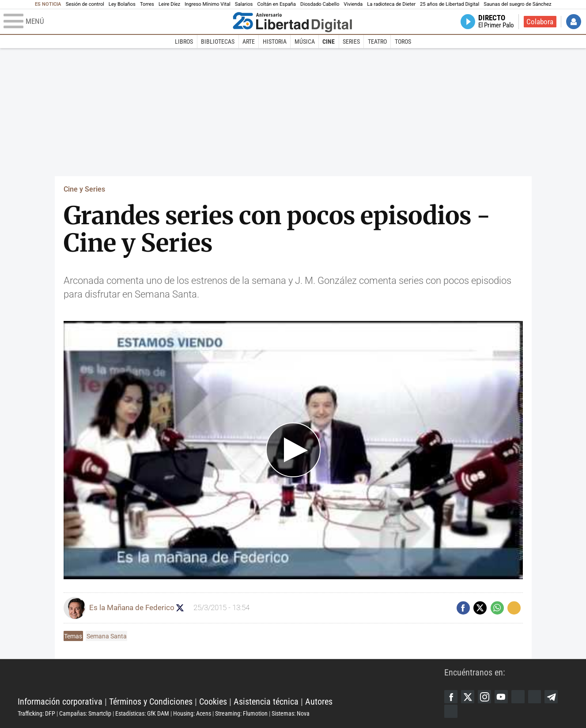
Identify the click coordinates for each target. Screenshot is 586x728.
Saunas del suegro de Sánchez (517, 4)
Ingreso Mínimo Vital (208, 4)
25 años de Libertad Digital (450, 4)
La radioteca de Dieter (391, 4)
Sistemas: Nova (291, 713)
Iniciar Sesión (574, 22)
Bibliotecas (218, 41)
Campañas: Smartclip (85, 713)
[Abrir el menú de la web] (116, 22)
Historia (275, 41)
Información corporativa (60, 702)
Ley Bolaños (122, 4)
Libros (184, 41)
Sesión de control (85, 4)
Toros (403, 41)
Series (351, 41)
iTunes (451, 711)
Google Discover (518, 697)
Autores (319, 702)
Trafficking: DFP (36, 713)
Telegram (552, 697)
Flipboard (535, 697)
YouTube (501, 697)
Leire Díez (169, 4)
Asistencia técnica (266, 702)
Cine (329, 41)
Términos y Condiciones (151, 702)
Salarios (244, 4)
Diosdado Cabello (320, 4)
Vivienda (353, 4)
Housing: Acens (192, 713)
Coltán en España (276, 4)
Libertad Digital (231, 679)
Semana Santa (107, 636)
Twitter (468, 697)
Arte (249, 41)
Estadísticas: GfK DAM (142, 713)
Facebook (451, 697)
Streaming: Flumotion (241, 713)
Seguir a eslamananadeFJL (181, 608)
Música (305, 41)
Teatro (377, 41)
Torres (147, 4)
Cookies (213, 702)
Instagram (484, 697)
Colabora (540, 22)
